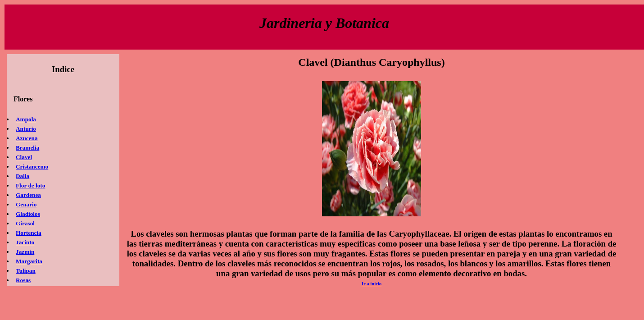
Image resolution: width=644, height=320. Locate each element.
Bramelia (27, 148)
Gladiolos (28, 214)
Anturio (26, 129)
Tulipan (26, 271)
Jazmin (25, 252)
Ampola (26, 119)
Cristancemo (32, 167)
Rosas (23, 280)
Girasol (25, 223)
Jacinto (25, 242)
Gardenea (28, 195)
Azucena (27, 138)
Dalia (23, 176)
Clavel (24, 157)
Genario (26, 204)
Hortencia (29, 233)
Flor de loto (30, 185)
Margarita (29, 261)
